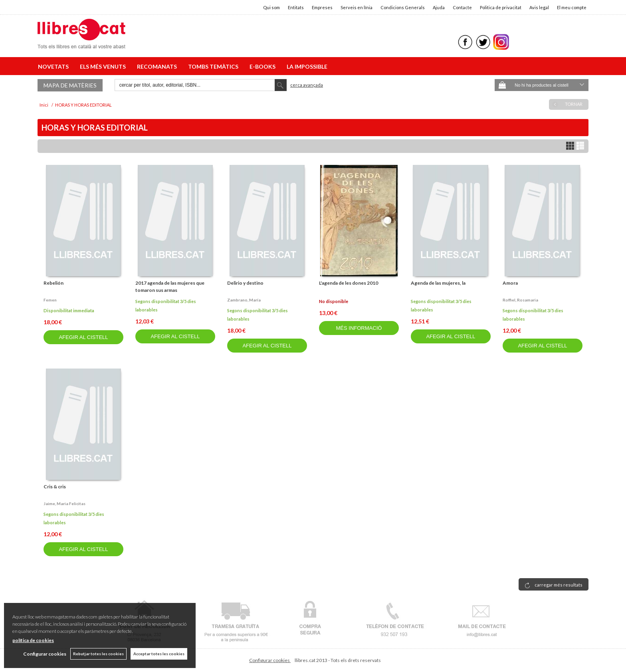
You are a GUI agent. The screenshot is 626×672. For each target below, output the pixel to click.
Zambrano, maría (244, 300)
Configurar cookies (270, 660)
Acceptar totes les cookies (159, 654)
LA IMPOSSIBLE (307, 66)
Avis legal (539, 7)
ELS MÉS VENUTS (104, 66)
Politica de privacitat (501, 7)
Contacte (462, 7)
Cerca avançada (307, 85)
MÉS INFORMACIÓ (359, 328)
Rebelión (53, 283)
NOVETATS (54, 66)
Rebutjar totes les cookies (98, 654)
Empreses (322, 7)
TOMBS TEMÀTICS (214, 66)
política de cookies (33, 640)
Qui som (271, 7)
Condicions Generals (403, 7)
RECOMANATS (158, 66)
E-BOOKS (264, 66)
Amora (510, 283)
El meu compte (572, 7)
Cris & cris (55, 487)
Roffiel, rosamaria (520, 300)
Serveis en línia (357, 7)
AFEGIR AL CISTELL (83, 337)
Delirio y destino (245, 283)
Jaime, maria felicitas (64, 504)
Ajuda (439, 7)
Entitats (296, 7)
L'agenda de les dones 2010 (349, 283)
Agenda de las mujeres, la (438, 283)
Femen (50, 300)
